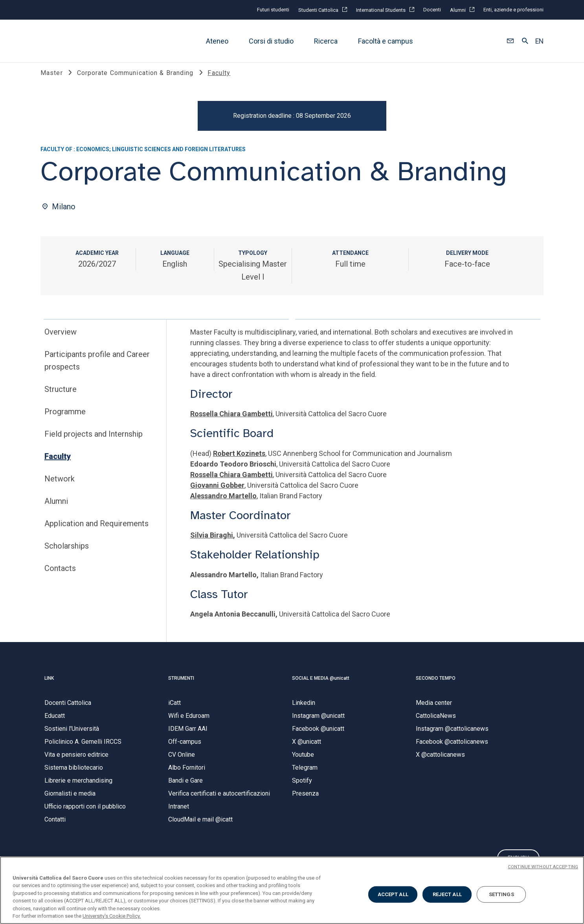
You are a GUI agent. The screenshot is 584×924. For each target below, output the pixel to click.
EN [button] (539, 41)
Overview (61, 340)
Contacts (60, 576)
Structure (61, 397)
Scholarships (67, 554)
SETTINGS (501, 894)
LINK (49, 686)
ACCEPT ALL (393, 894)
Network (60, 487)
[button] (510, 41)
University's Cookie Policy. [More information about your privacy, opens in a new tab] (112, 916)
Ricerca (326, 41)
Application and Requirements (96, 532)
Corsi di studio (271, 41)
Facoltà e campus (386, 41)
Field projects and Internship (94, 442)
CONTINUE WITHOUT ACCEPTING (543, 867)
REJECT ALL (447, 894)
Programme (65, 420)
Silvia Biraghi (212, 543)
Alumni (56, 509)
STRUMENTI (181, 686)
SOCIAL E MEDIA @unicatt (321, 686)
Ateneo (217, 41)
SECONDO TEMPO (436, 686)
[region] (292, 890)
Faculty (58, 465)
